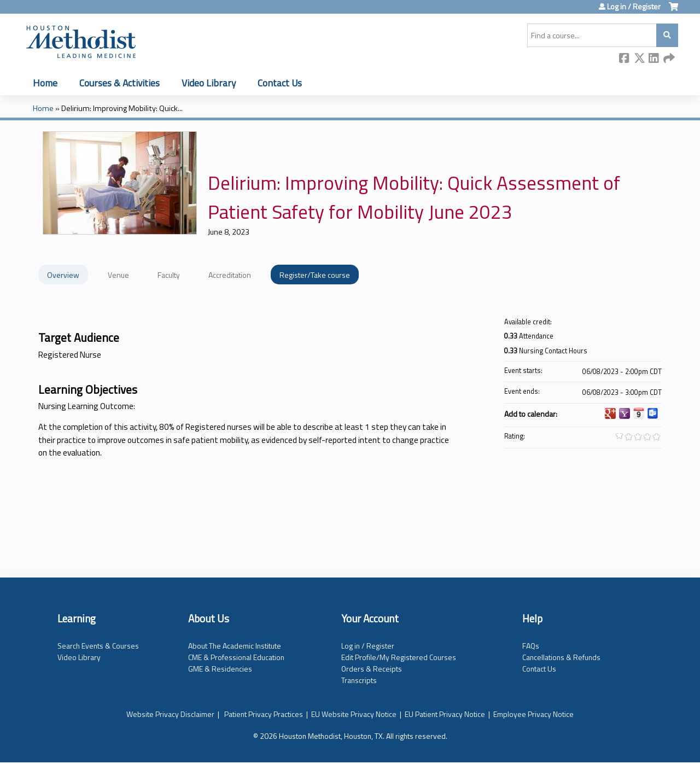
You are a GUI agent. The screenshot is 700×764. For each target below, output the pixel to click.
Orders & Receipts (372, 669)
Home (45, 83)
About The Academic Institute (235, 646)
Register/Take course (315, 275)
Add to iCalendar (639, 413)
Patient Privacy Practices (264, 714)
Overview (63, 275)
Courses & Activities (119, 83)
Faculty (169, 275)
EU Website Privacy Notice (354, 714)
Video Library (209, 83)
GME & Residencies (220, 669)
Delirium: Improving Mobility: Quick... (122, 108)
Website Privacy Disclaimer (170, 714)
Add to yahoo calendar (625, 413)
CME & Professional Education (236, 657)
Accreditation (230, 275)
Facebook (625, 59)
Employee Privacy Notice (533, 714)
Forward (669, 59)
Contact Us (280, 83)
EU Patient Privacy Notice (445, 714)
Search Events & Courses (98, 646)
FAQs (531, 646)
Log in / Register (634, 7)
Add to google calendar (610, 413)
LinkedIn (654, 59)
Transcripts (359, 680)
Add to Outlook (653, 413)
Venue (118, 275)
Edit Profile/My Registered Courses (399, 657)
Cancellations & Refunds (561, 657)
